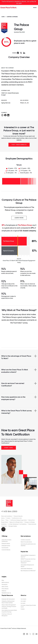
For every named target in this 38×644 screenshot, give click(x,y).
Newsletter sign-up (6, 593)
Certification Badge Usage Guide (18, 520)
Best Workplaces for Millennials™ (28, 571)
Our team (23, 603)
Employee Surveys (6, 546)
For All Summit (5, 548)
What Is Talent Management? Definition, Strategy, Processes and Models (9, 607)
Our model (23, 601)
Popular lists (24, 552)
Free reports (5, 584)
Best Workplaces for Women (27, 566)
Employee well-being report (8, 599)
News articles (5, 587)
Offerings (4, 536)
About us (23, 595)
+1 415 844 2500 (9, 511)
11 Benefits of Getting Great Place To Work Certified (8, 602)
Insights (4, 577)
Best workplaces (26, 536)
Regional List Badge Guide (16, 522)
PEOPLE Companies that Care (28, 559)
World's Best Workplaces (26, 569)
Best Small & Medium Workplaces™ (26, 562)
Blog (3, 580)
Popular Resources (7, 595)
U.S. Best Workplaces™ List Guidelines (17, 524)
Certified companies (26, 540)
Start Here (9, 448)
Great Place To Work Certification (6, 541)
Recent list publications (26, 542)
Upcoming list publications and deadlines (28, 545)
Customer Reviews (6, 550)
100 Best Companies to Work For (28, 556)
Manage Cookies (13, 526)
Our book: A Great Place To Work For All (28, 606)
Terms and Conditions (7, 516)
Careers (8, 518)
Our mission (23, 599)
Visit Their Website (19, 145)
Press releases (5, 589)
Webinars (4, 591)
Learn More (19, 218)
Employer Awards (6, 544)
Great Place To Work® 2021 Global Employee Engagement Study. (19, 261)
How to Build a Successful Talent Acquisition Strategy (9, 611)
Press (7, 520)
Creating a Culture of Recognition (7, 615)
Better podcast (5, 582)
